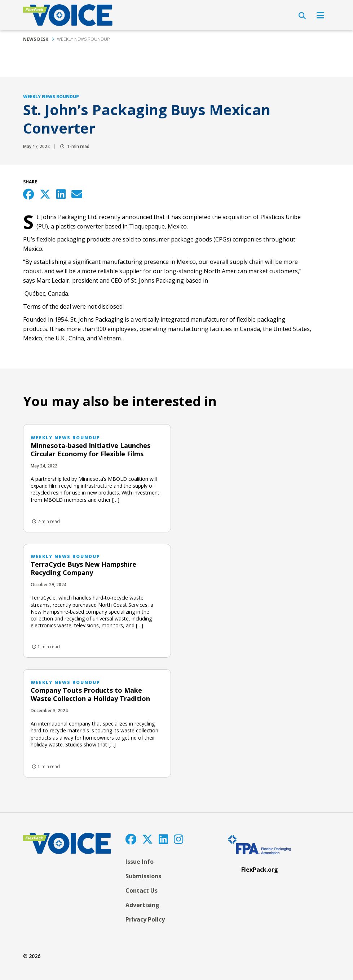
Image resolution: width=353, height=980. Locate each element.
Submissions (143, 876)
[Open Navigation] (320, 15)
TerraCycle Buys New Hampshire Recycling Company (83, 568)
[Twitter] (147, 839)
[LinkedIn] (163, 839)
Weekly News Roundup (83, 39)
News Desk (36, 39)
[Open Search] (302, 16)
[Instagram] (178, 839)
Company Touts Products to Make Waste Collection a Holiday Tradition (90, 694)
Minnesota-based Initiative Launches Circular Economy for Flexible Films (91, 450)
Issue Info (140, 862)
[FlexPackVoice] (68, 15)
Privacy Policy (145, 919)
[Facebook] (131, 839)
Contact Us (142, 890)
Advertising (142, 905)
